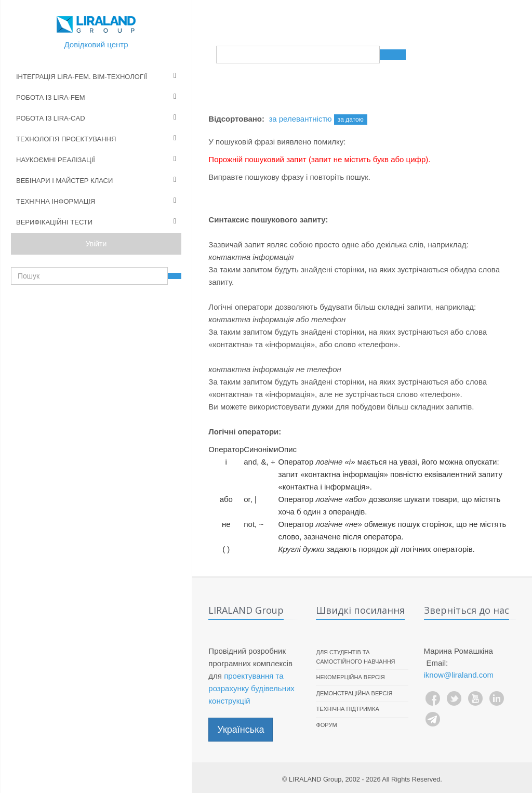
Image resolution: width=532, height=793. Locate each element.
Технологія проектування (66, 139)
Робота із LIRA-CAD (51, 118)
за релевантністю (300, 119)
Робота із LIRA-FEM (51, 97)
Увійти (96, 244)
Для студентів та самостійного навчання (355, 657)
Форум (326, 725)
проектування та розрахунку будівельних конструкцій (251, 688)
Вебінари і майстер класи (64, 181)
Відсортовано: (236, 119)
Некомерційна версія (350, 677)
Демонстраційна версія (354, 693)
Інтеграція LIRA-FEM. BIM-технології (82, 77)
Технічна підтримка (347, 709)
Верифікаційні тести (54, 222)
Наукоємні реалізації (56, 160)
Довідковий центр (96, 44)
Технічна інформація (56, 201)
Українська (241, 730)
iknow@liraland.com (459, 675)
